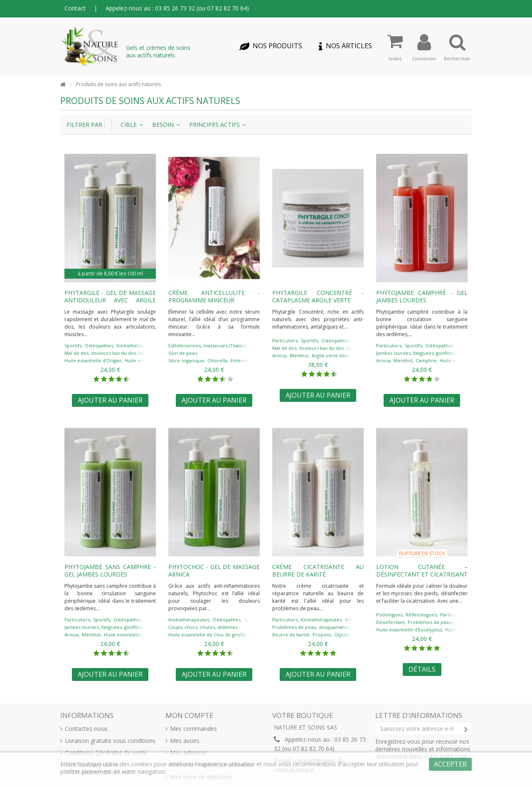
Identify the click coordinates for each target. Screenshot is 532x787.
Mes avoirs (185, 741)
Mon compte (190, 715)
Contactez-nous (86, 729)
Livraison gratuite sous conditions (110, 741)
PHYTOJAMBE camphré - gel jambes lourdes (422, 296)
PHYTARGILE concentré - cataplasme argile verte (318, 296)
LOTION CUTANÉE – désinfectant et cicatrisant (422, 570)
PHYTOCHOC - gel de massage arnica (214, 570)
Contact (75, 8)
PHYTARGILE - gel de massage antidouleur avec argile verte (110, 300)
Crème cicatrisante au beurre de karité (318, 570)
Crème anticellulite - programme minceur (214, 296)
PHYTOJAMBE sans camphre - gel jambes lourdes (110, 570)
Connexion (424, 58)
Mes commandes (193, 729)
